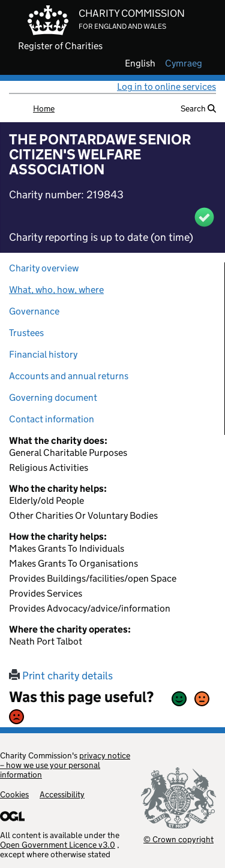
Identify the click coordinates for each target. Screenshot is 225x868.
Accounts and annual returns (69, 376)
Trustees (26, 333)
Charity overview (44, 268)
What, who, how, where (56, 290)
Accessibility (62, 794)
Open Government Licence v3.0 (58, 845)
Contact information (52, 419)
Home (44, 108)
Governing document (53, 397)
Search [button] (198, 108)
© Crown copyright (178, 839)
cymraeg (184, 63)
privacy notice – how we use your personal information (65, 765)
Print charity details (61, 676)
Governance (34, 311)
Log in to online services (166, 87)
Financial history (43, 354)
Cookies (14, 794)
